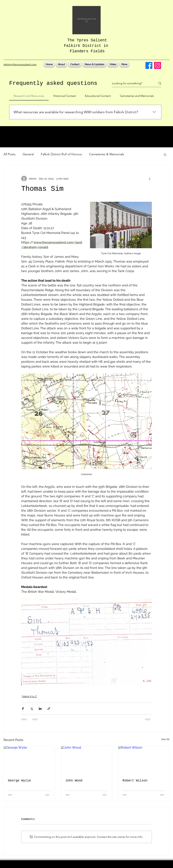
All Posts (10, 154)
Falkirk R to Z (29, 696)
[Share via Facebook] (23, 709)
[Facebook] (149, 65)
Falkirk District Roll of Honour (61, 154)
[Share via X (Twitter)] (32, 709)
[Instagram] (158, 65)
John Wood (74, 781)
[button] (165, 154)
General (28, 154)
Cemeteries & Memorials (107, 154)
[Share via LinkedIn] (40, 709)
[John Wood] (87, 760)
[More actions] (150, 179)
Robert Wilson (135, 781)
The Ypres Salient (87, 40)
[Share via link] (49, 709)
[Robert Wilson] (144, 760)
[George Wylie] (29, 760)
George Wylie (19, 781)
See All (165, 739)
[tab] (29, 96)
